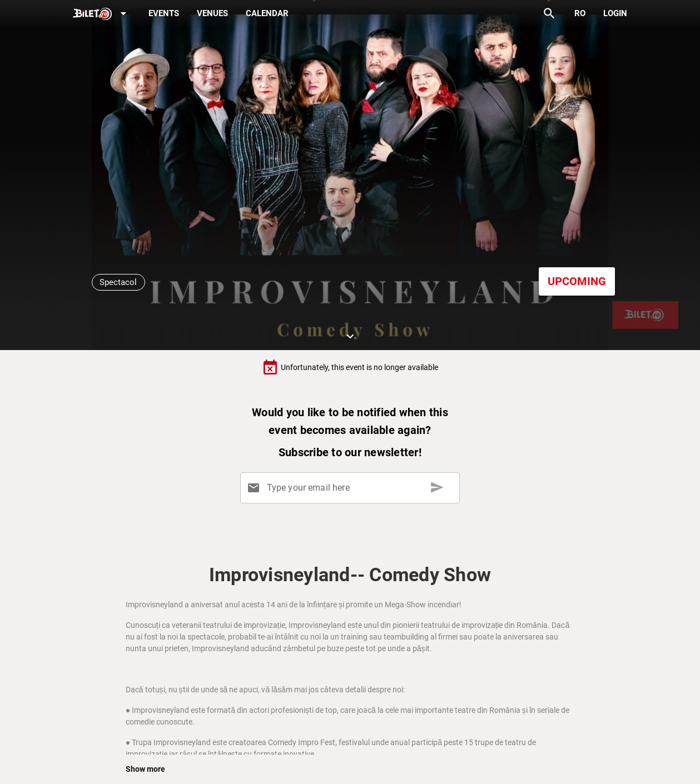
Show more (145, 769)
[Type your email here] (352, 488)
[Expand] (102, 14)
